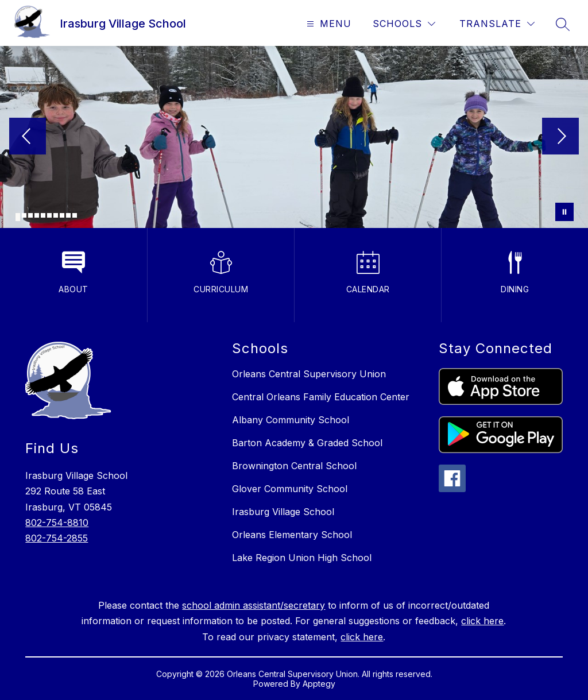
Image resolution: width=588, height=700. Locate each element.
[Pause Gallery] (564, 212)
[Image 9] (68, 215)
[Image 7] (56, 215)
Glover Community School (290, 489)
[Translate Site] (497, 24)
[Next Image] (560, 137)
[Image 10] (75, 215)
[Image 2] (24, 215)
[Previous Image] (28, 137)
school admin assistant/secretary (254, 605)
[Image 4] (37, 215)
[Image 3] (30, 215)
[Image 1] (18, 217)
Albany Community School (291, 420)
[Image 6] (49, 215)
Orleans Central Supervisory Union (309, 374)
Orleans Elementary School (292, 535)
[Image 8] (62, 215)
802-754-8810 (57, 523)
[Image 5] (43, 215)
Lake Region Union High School (302, 558)
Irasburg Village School (283, 512)
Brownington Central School (294, 466)
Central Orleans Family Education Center (321, 397)
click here (482, 621)
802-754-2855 (57, 538)
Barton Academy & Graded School (307, 443)
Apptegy (319, 684)
